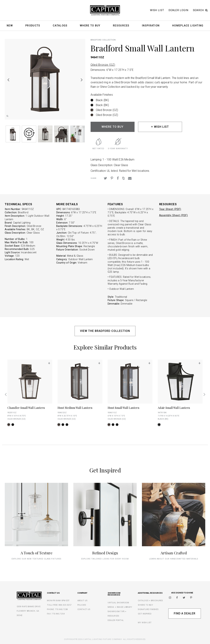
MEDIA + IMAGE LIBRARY (120, 607)
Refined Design (105, 553)
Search (200, 10)
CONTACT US (84, 609)
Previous (8, 80)
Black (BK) (102, 100)
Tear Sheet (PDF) (170, 209)
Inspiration (151, 26)
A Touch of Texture (36, 553)
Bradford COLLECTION (103, 40)
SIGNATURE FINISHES (148, 609)
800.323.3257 (65, 605)
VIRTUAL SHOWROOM (118, 603)
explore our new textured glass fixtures (36, 559)
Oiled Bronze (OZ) (103, 65)
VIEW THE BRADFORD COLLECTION (105, 331)
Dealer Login (179, 10)
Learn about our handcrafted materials (174, 559)
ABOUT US (82, 601)
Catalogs (60, 26)
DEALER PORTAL (116, 620)
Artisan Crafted (174, 553)
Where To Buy (90, 26)
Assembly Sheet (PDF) (174, 215)
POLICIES (82, 605)
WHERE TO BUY (112, 127)
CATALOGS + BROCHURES (150, 601)
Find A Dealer (185, 613)
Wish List (157, 10)
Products (33, 26)
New (10, 26)
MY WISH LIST (145, 623)
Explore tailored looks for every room (105, 559)
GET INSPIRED (145, 614)
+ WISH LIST (160, 127)
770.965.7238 (61, 609)
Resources (121, 26)
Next (82, 80)
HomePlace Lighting (188, 26)
